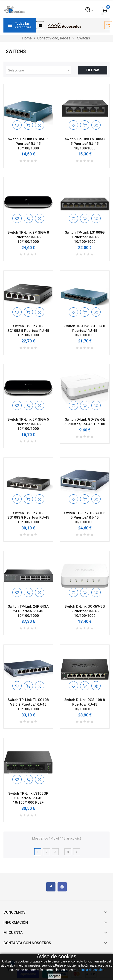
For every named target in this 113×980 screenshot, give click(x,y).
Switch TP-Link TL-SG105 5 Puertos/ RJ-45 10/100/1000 (85, 518)
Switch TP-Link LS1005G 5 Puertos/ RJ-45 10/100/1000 (85, 144)
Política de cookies (91, 970)
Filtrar (93, 70)
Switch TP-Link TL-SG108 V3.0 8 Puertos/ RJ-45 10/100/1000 (28, 704)
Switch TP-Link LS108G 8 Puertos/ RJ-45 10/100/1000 (85, 331)
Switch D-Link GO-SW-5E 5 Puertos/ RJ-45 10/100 (85, 422)
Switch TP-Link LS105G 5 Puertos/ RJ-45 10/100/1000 (28, 144)
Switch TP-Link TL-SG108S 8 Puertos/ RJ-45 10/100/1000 (28, 518)
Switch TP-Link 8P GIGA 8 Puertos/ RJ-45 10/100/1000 (28, 237)
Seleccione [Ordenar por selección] (40, 70)
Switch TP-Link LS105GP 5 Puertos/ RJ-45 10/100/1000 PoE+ (28, 798)
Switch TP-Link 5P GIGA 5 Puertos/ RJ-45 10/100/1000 (28, 424)
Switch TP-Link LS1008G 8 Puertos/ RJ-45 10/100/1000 (85, 237)
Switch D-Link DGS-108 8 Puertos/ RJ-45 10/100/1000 (85, 704)
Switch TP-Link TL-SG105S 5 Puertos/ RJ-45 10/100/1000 (28, 331)
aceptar (54, 976)
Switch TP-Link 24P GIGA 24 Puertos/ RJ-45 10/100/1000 (28, 611)
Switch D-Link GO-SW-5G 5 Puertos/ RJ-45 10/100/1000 (85, 611)
